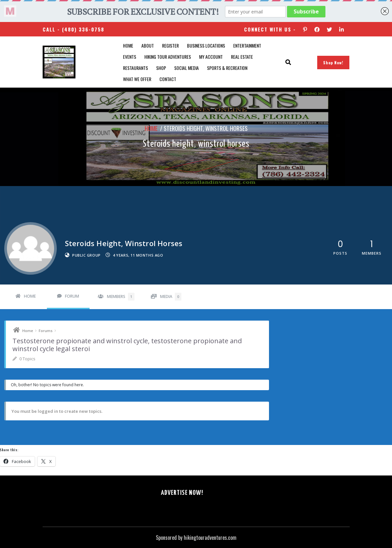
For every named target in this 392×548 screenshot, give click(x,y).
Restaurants (135, 68)
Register (170, 45)
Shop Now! (333, 63)
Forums (46, 331)
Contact (168, 79)
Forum (72, 296)
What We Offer (137, 79)
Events (130, 57)
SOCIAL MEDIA (186, 68)
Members (121, 297)
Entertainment (247, 45)
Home (128, 45)
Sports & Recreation (227, 68)
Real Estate (242, 57)
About (148, 45)
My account (211, 57)
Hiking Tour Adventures (168, 57)
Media (171, 297)
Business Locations (206, 45)
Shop (161, 68)
